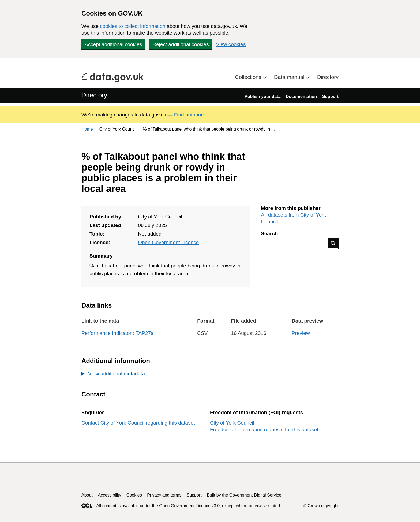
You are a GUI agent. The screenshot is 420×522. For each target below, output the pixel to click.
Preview (301, 333)
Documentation (301, 97)
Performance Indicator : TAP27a (118, 333)
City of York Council (232, 423)
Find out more (190, 115)
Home (87, 129)
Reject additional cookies (181, 44)
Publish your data (262, 97)
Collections (249, 77)
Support (330, 97)
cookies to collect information (133, 26)
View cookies (231, 44)
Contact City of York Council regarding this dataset (138, 423)
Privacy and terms (164, 495)
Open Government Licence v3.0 (189, 506)
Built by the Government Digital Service (244, 495)
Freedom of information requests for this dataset (264, 430)
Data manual (290, 77)
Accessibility (109, 495)
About (87, 495)
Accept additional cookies (113, 44)
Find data (333, 243)
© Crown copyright (321, 506)
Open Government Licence (168, 242)
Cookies (134, 495)
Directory (328, 77)
